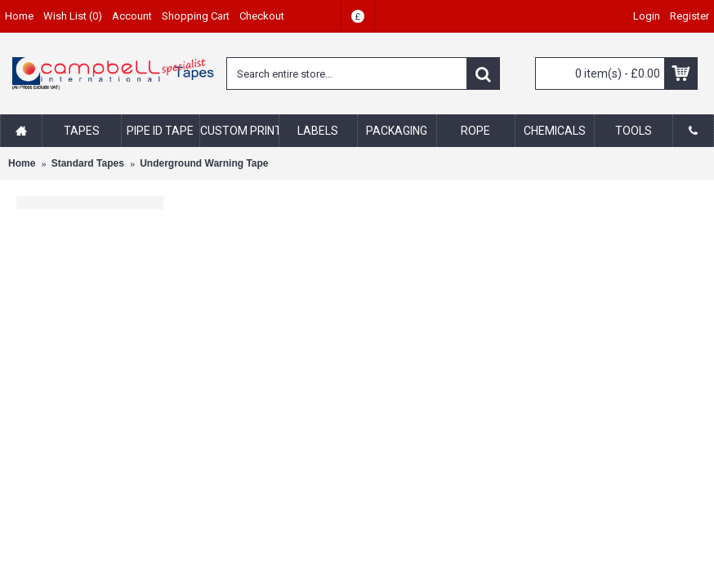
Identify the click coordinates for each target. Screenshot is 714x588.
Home (22, 163)
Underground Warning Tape (204, 163)
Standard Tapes (88, 163)
